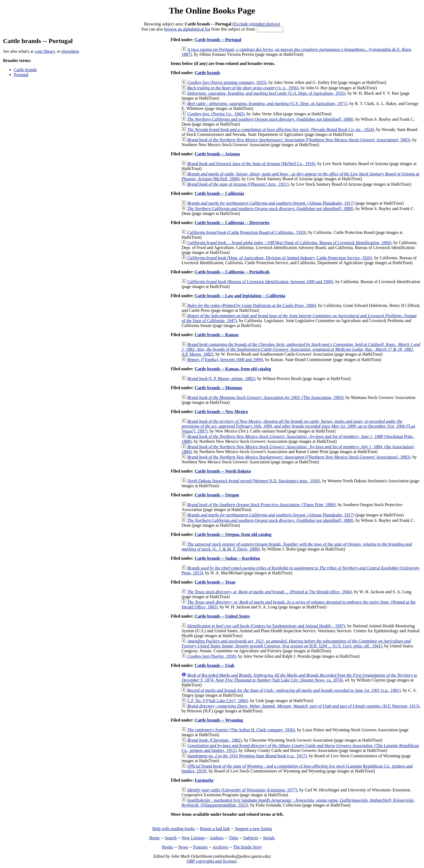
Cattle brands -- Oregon (217, 495)
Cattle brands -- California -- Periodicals (232, 272)
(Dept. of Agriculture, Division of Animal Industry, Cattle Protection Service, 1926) (280, 258)
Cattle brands (25, 70)
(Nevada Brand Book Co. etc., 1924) (281, 130)
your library (45, 51)
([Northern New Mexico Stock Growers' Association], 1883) (299, 140)
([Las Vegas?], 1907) (298, 426)
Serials (269, 838)
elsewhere (70, 51)
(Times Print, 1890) (261, 505)
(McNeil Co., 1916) (251, 164)
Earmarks (204, 780)
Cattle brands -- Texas (215, 582)
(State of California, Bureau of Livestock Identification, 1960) (289, 243)
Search (171, 838)
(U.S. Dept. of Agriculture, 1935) (266, 93)
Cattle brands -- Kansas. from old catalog (233, 369)
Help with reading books (174, 829)
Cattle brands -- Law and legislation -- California (240, 296)
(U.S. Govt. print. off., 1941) (296, 643)
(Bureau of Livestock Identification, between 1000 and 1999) (260, 282)
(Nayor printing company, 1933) (227, 82)
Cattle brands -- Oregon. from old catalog (233, 534)
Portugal (21, 75)
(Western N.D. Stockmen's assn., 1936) (254, 481)
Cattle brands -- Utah (214, 665)
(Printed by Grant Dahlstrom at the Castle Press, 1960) (251, 305)
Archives (220, 847)
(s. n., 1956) (243, 88)
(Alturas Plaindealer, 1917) (271, 203)
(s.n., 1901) (294, 690)
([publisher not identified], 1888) (270, 119)
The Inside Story (248, 847)
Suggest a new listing (253, 829)
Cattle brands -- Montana (218, 388)
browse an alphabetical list (187, 29)
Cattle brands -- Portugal (218, 40)
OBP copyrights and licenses (211, 861)
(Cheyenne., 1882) (214, 740)
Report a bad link (215, 829)
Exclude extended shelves (256, 24)
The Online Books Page (212, 11)
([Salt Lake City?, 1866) (218, 701)
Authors (217, 838)
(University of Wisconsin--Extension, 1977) (242, 790)
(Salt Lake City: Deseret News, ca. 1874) (299, 678)
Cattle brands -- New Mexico (221, 412)
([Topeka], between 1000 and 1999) (225, 360)
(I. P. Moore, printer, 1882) (221, 379)
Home (155, 838)
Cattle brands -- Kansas (217, 335)
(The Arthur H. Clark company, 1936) (241, 730)
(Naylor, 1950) (211, 656)
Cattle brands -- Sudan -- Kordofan (227, 558)
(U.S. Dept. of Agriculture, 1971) (267, 104)
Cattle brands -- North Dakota (223, 471)
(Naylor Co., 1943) (216, 114)
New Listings (193, 838)
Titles (233, 838)
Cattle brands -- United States (222, 616)
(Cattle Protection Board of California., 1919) (247, 232)
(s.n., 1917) (247, 756)
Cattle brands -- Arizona (217, 154)
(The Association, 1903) (265, 397)
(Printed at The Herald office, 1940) (269, 592)
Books (168, 847)
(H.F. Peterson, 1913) (303, 706)
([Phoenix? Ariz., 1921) (238, 184)
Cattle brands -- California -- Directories (232, 223)
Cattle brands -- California (219, 193)
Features (200, 847)
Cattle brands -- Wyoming (219, 720)
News (183, 847)
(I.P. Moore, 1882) (301, 349)
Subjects (251, 838)
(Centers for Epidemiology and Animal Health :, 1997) (266, 626)
